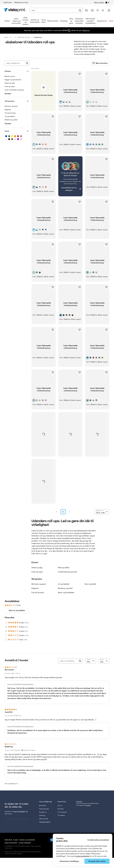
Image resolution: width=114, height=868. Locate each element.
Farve (7, 133)
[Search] (80, 663)
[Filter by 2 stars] (6, 638)
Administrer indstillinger (69, 861)
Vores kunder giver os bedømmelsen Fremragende (87, 807)
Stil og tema (10, 104)
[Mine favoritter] (98, 10)
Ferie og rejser (37, 574)
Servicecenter (44, 811)
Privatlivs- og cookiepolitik (27, 842)
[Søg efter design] (27, 66)
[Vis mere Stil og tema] (8, 126)
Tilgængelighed (45, 824)
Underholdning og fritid (67, 574)
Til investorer (62, 815)
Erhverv (8, 74)
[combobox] (55, 10)
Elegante (35, 591)
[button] (57, 514)
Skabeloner (38, 37)
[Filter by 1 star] (6, 642)
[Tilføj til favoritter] (80, 76)
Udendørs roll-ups (24, 37)
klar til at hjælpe (19, 814)
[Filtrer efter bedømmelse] (90, 663)
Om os (60, 808)
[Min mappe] (92, 10)
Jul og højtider (64, 586)
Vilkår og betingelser (11, 845)
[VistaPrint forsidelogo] (15, 10)
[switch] (105, 3)
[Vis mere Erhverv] (8, 96)
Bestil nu (86, 30)
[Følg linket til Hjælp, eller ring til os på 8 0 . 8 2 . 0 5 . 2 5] (86, 10)
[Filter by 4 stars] (6, 629)
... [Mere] (13, 37)
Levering (42, 818)
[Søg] (80, 10)
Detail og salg (37, 570)
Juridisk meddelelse (25, 845)
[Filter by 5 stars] (6, 625)
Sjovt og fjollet (90, 586)
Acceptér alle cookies (97, 861)
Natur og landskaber (66, 595)
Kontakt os (43, 815)
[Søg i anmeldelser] (69, 663)
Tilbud (111, 21)
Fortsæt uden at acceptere (98, 840)
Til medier (61, 818)
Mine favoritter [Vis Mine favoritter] (100, 66)
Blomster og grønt (39, 586)
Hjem (7, 37)
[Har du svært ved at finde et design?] (70, 179)
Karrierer (61, 811)
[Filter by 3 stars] (6, 634)
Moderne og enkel (65, 591)
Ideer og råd (43, 821)
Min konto (43, 808)
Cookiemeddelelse (82, 856)
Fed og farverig (38, 595)
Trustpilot (79, 804)
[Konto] (103, 10)
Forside (16, 842)
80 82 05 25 (8, 842)
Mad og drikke (64, 570)
